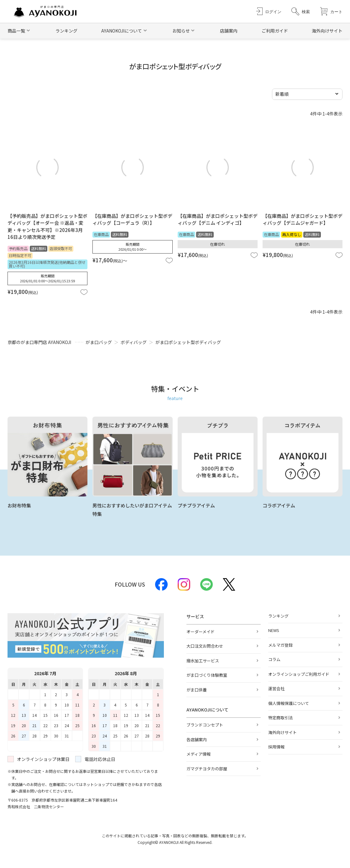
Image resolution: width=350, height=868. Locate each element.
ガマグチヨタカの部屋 (207, 769)
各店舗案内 (197, 740)
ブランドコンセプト (205, 725)
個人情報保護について (289, 703)
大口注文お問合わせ (205, 646)
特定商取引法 (280, 718)
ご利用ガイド (275, 31)
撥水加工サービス (203, 661)
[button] (301, 11)
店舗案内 (229, 31)
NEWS (274, 630)
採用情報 (276, 747)
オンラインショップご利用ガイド (299, 674)
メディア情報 (199, 754)
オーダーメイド (201, 632)
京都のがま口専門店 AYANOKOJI (39, 342)
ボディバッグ (134, 342)
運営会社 (276, 688)
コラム (274, 659)
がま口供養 (197, 690)
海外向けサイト (327, 31)
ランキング (66, 31)
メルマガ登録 (280, 645)
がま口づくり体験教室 (207, 675)
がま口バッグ (99, 342)
